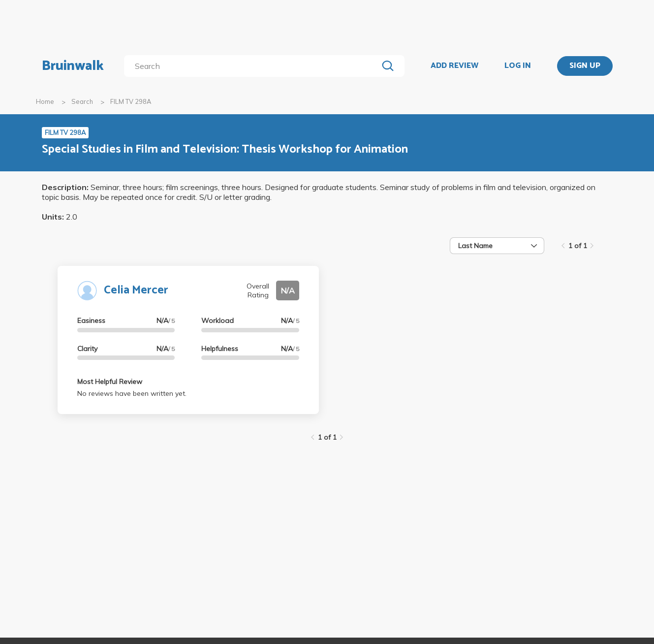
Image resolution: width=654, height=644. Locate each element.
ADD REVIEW (454, 66)
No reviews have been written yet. (132, 393)
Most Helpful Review (110, 382)
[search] (253, 66)
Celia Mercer (136, 290)
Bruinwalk (73, 66)
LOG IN (518, 66)
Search (82, 101)
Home (45, 101)
